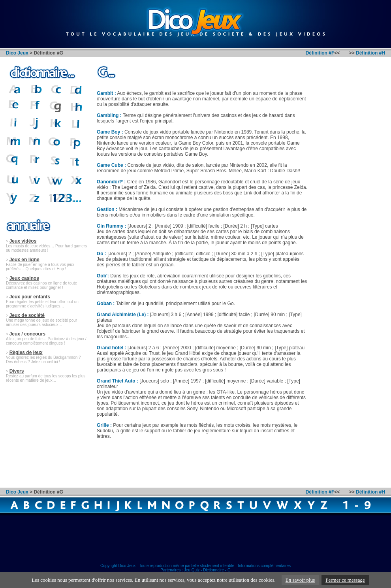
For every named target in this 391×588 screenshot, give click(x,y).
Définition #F (320, 53)
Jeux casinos (24, 278)
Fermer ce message (345, 580)
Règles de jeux (26, 352)
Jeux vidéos (23, 241)
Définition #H (370, 53)
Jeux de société (27, 315)
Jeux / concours (27, 334)
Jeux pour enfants (30, 297)
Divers (17, 371)
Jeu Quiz (192, 570)
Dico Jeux (17, 53)
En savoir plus (300, 580)
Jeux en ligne (24, 260)
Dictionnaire (213, 570)
